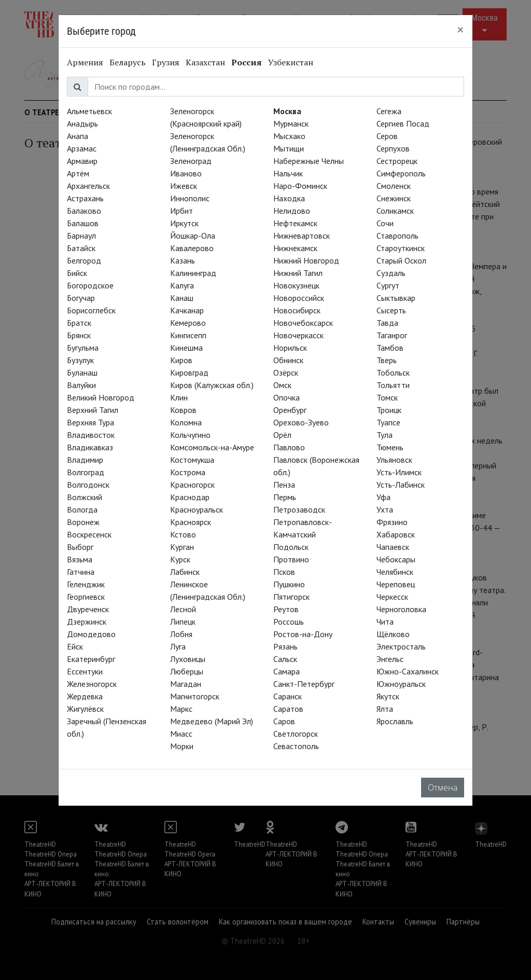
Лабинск (185, 572)
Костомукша (192, 460)
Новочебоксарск (303, 323)
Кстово (183, 534)
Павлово (289, 447)
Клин (179, 397)
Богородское (90, 285)
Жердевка (85, 696)
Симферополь (401, 173)
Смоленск (394, 186)
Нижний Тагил (298, 273)
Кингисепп (188, 335)
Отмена (443, 788)
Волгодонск (88, 485)
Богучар (81, 298)
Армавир (82, 161)
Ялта (385, 709)
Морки (182, 746)
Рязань (285, 646)
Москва (287, 111)
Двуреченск (88, 609)
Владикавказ (90, 447)
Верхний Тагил (93, 410)
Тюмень (390, 447)
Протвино (291, 559)
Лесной (183, 609)
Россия (247, 62)
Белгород (84, 260)
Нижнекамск (295, 248)
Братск (79, 323)
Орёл (282, 435)
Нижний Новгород (306, 260)
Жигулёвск (85, 709)
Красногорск (192, 485)
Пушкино (289, 584)
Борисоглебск (91, 310)
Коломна (186, 422)
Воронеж (83, 522)
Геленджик (86, 584)
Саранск (288, 696)
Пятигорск (291, 597)
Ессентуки (85, 671)
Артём (78, 173)
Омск (282, 385)
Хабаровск (396, 534)
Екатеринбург (91, 659)
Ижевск (184, 186)
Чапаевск (393, 547)
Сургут (388, 285)
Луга (178, 646)
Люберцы (187, 671)
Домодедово (91, 634)
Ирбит (181, 211)
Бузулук (80, 360)
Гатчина (81, 572)
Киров (181, 360)
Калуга (182, 285)
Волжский (85, 497)
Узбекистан (291, 62)
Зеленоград (191, 161)
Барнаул (81, 236)
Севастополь (296, 746)
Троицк (389, 410)
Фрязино (392, 522)
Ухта (385, 509)
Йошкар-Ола (193, 236)
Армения (85, 62)
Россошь (289, 622)
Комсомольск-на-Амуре (212, 447)
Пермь (285, 497)
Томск (387, 397)
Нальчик (288, 173)
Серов (387, 136)
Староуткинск (401, 248)
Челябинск (395, 572)
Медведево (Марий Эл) (212, 721)
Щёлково (393, 634)
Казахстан (205, 62)
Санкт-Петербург (304, 684)
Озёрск (286, 372)
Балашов (83, 223)
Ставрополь (397, 236)
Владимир (85, 460)
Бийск (77, 273)
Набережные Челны (309, 161)
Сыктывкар (396, 298)
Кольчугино (190, 435)
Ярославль (395, 721)
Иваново (186, 173)
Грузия (166, 62)
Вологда (82, 509)
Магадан (186, 684)
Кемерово (188, 323)
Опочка (287, 397)
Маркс (181, 709)
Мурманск (291, 123)
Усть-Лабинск (401, 485)
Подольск (291, 547)
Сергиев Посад (403, 123)
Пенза (284, 485)
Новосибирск (297, 310)
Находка (289, 198)
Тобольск (393, 372)
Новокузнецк (296, 285)
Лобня (181, 634)
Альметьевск (89, 111)
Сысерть (391, 310)
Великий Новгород (101, 397)
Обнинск (288, 360)
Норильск (290, 348)
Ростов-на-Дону (303, 634)
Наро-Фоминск (300, 186)
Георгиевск (86, 597)
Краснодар (190, 497)
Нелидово (292, 211)
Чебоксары (396, 559)
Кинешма (186, 348)
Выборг (80, 547)
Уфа (383, 497)
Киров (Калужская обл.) (212, 385)
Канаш (182, 298)
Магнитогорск (195, 696)
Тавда (387, 323)
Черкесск (392, 597)
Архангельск (88, 186)
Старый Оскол (401, 260)
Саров (284, 721)
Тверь (387, 360)
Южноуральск (401, 684)
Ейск (75, 646)
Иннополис (190, 198)
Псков (284, 572)
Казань (183, 260)
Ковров (183, 410)
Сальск (285, 659)
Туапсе (388, 422)
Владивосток (91, 435)
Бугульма (83, 348)
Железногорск (92, 684)
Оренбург (290, 410)
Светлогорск (296, 734)
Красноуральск (197, 509)
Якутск (388, 696)
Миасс (181, 734)
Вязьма (80, 559)
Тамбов (390, 348)
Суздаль (391, 273)
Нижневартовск (302, 236)
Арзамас (82, 148)
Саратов (288, 709)
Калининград (193, 273)
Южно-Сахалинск (408, 671)
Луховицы (188, 659)
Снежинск (394, 198)
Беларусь (128, 62)
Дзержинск (87, 622)
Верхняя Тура (90, 422)
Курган (182, 547)
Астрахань (85, 198)
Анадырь (82, 123)
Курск (180, 559)
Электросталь (401, 646)
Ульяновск (394, 460)
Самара (287, 671)
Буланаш (82, 372)
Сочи (385, 223)
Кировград (189, 372)
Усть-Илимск (399, 472)
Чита (385, 622)
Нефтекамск (295, 223)
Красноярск (191, 522)
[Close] (460, 30)
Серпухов (393, 148)
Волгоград (86, 472)
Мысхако (289, 136)
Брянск (79, 335)
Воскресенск (89, 534)
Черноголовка (401, 609)
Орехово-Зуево (301, 422)
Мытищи (289, 148)
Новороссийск (299, 298)
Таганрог (392, 335)
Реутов (286, 609)
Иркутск (184, 223)
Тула (385, 435)
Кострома (188, 472)
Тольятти (393, 385)
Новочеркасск (298, 335)
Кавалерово (192, 248)
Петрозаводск (299, 509)
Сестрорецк (397, 161)
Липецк (183, 622)
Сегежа (389, 111)
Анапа (78, 136)
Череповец (396, 584)
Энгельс (390, 659)
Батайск (81, 248)
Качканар (187, 310)
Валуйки (81, 385)
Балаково (84, 211)
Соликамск (395, 211)
